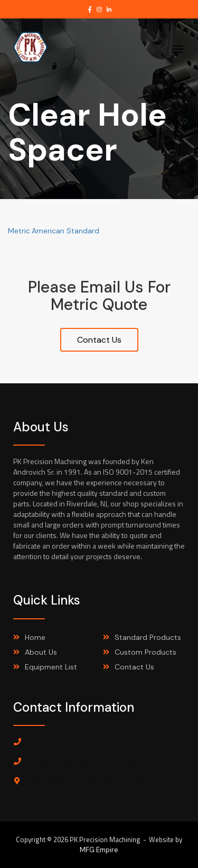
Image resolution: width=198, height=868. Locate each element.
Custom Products (145, 652)
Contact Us (99, 340)
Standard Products (148, 637)
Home (35, 637)
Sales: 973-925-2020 (64, 742)
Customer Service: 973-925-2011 (83, 762)
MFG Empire (99, 850)
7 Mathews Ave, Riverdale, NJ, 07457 (88, 781)
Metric (19, 231)
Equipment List (51, 667)
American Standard (65, 231)
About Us (41, 652)
